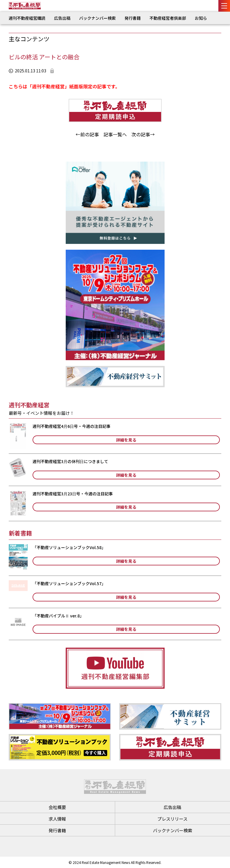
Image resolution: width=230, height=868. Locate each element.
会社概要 (57, 807)
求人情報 (57, 819)
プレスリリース (172, 819)
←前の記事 (87, 134)
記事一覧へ (115, 134)
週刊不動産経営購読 (27, 18)
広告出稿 (62, 18)
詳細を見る (126, 440)
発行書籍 (133, 18)
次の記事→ (143, 134)
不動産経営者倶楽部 (168, 18)
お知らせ (203, 18)
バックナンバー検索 (97, 18)
